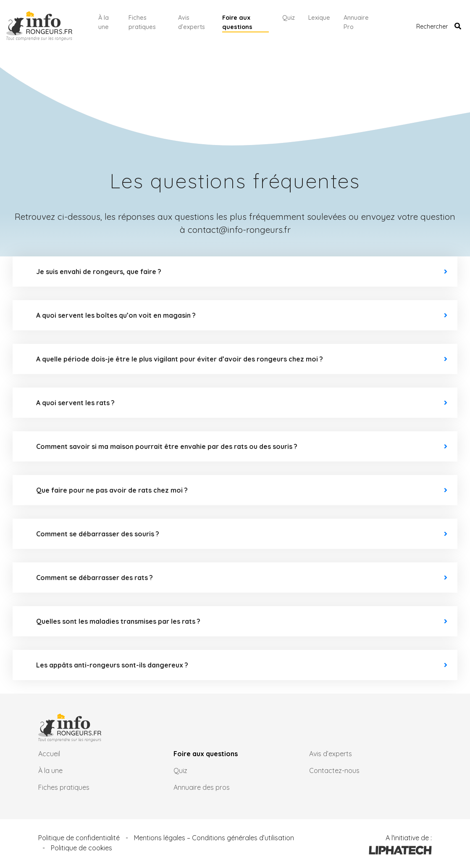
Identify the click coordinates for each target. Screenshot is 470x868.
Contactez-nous (334, 770)
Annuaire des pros (202, 787)
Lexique (319, 18)
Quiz (289, 18)
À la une (104, 22)
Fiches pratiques (142, 22)
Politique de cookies (81, 848)
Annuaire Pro (356, 22)
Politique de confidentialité (79, 838)
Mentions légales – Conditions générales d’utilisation (214, 838)
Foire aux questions (237, 22)
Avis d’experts (192, 22)
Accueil (49, 754)
